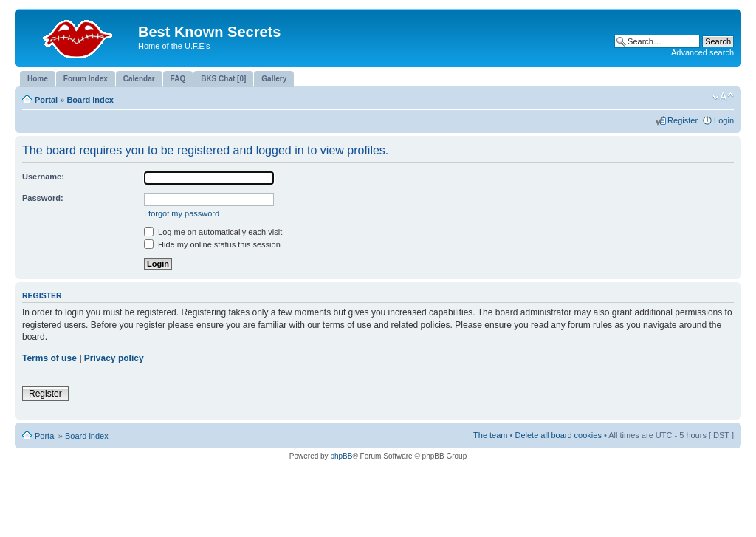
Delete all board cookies (558, 435)
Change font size (723, 97)
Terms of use (49, 358)
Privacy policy (114, 358)
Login (724, 120)
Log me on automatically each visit (213, 232)
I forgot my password (182, 213)
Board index (90, 100)
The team (490, 435)
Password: (43, 198)
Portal (46, 100)
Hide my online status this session (212, 244)
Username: (43, 177)
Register (683, 120)
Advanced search (702, 52)
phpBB (341, 456)
